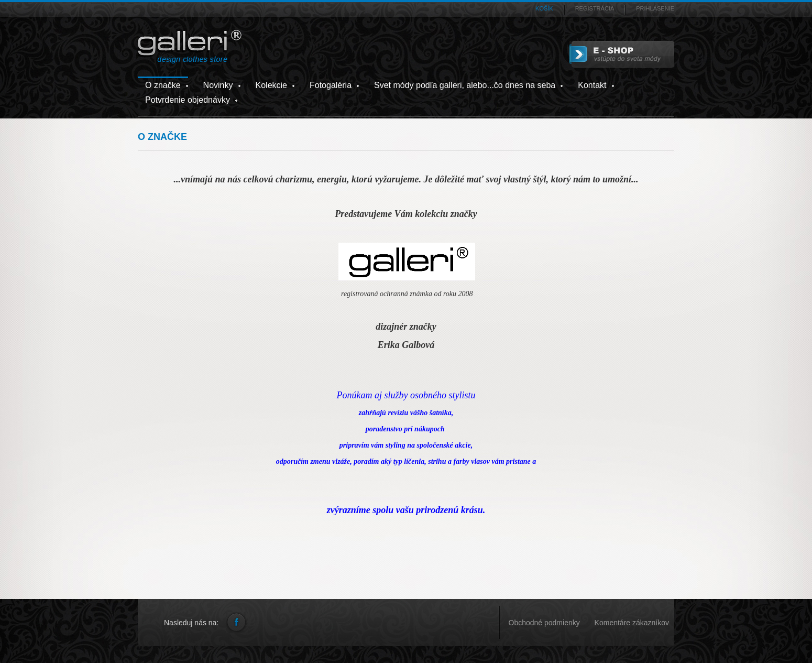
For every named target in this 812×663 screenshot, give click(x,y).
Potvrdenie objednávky (188, 100)
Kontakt (592, 85)
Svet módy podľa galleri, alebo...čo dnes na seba (465, 85)
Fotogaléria (331, 85)
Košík (544, 8)
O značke (163, 85)
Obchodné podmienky (545, 623)
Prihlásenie (655, 8)
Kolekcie (271, 85)
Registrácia (595, 8)
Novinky (218, 85)
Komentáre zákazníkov (632, 623)
